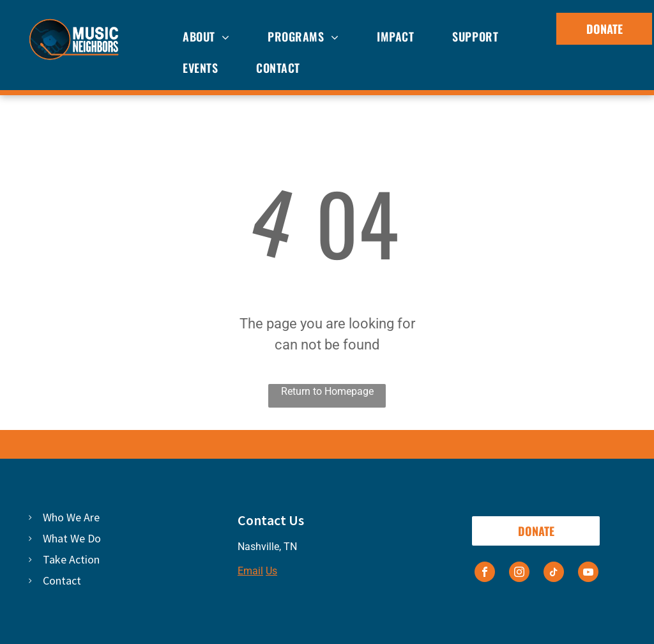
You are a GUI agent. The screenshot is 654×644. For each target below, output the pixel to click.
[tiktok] (554, 573)
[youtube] (588, 573)
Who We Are (71, 517)
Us (271, 571)
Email (250, 571)
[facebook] (485, 573)
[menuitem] (206, 37)
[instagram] (519, 573)
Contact (62, 580)
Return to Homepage (327, 391)
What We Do (72, 538)
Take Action (71, 559)
